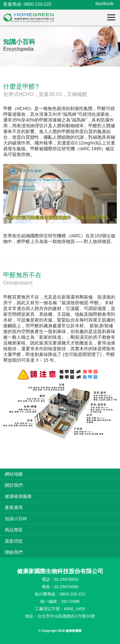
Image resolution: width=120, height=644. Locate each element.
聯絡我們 (14, 552)
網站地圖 (14, 474)
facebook (104, 4)
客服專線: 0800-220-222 (27, 4)
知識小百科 (16, 519)
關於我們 (14, 485)
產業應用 (14, 507)
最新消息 (14, 541)
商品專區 (14, 530)
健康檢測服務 (18, 496)
